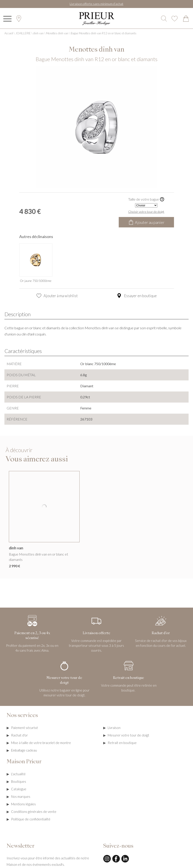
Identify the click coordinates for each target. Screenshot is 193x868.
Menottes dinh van (57, 33)
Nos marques (21, 796)
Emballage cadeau (24, 750)
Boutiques (19, 781)
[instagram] (107, 862)
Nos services (22, 716)
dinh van (38, 33)
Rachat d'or (19, 735)
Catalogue (19, 789)
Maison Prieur (24, 762)
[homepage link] (97, 19)
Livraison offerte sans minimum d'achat (96, 4)
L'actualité (18, 774)
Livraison (114, 728)
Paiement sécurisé (25, 728)
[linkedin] (125, 862)
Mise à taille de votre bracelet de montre (41, 743)
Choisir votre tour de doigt (146, 212)
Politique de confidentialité (31, 819)
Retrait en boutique (122, 743)
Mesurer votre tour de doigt (128, 735)
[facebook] (116, 862)
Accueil (9, 33)
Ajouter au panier (146, 222)
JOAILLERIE (23, 33)
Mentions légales (23, 804)
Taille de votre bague (146, 199)
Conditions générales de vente (34, 812)
